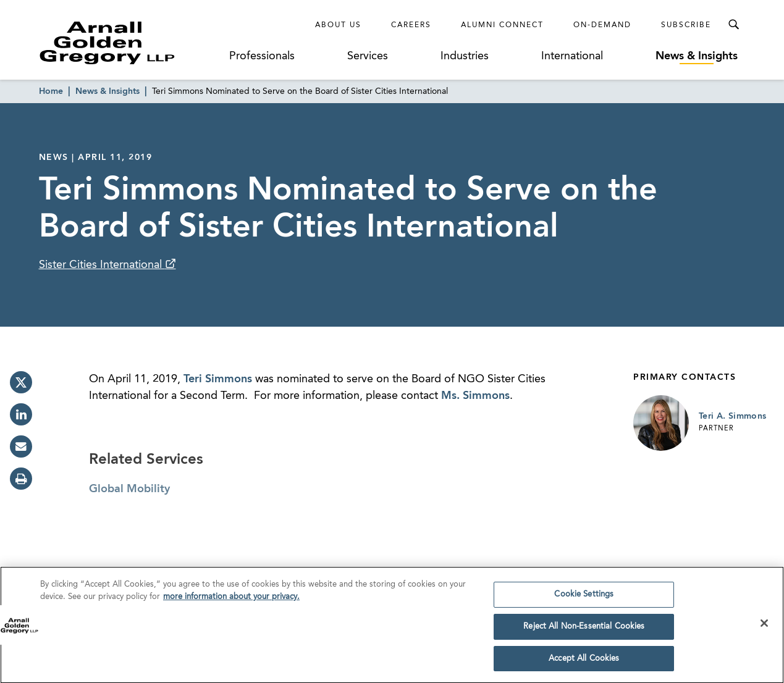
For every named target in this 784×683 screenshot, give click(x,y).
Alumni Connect (502, 25)
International (572, 56)
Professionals (262, 56)
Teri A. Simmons (732, 416)
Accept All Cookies (584, 662)
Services (368, 56)
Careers (411, 25)
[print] (21, 479)
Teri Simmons (218, 379)
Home (51, 91)
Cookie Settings (584, 598)
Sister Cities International (102, 265)
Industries (465, 56)
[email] (21, 446)
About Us (338, 25)
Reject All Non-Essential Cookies (584, 630)
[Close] (764, 627)
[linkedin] (21, 414)
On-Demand (602, 25)
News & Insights (697, 56)
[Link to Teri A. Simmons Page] (661, 423)
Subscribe (686, 25)
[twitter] (21, 382)
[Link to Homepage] (130, 43)
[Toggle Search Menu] (733, 25)
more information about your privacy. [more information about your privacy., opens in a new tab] (231, 601)
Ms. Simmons (475, 396)
